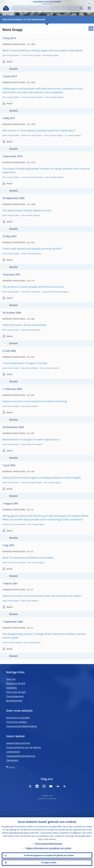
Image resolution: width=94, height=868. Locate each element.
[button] (89, 3)
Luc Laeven (69, 135)
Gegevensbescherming (18, 743)
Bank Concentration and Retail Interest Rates (28, 558)
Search (81, 8)
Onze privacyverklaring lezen (49, 844)
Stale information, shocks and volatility (24, 325)
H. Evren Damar (28, 55)
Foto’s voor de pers (16, 692)
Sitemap (12, 767)
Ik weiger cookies (49, 863)
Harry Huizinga (50, 135)
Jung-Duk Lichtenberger (52, 292)
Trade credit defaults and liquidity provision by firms (32, 249)
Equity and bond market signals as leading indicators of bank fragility (42, 478)
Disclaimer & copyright (18, 718)
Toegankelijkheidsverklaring (21, 756)
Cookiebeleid (13, 752)
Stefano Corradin (28, 135)
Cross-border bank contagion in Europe (25, 363)
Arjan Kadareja (27, 330)
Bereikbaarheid (14, 701)
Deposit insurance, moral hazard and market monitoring (35, 401)
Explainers (12, 688)
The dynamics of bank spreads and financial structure (33, 287)
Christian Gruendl (28, 97)
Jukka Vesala (8, 368)
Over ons (11, 679)
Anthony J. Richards (11, 524)
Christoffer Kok (27, 292)
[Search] (46, 8)
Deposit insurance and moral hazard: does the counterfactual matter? (42, 596)
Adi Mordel (47, 55)
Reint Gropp (7, 55)
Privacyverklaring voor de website (24, 747)
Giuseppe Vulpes (28, 483)
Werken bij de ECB (16, 683)
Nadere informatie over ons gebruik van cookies (49, 848)
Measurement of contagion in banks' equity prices (31, 439)
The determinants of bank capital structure (27, 210)
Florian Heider (27, 215)
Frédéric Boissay (28, 254)
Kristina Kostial (9, 643)
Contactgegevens (15, 696)
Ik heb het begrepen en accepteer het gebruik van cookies (49, 855)
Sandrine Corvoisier (11, 563)
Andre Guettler (51, 97)
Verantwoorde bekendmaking (21, 726)
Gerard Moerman (28, 444)
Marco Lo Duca (46, 368)
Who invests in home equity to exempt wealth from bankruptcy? (39, 130)
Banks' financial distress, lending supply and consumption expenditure (43, 50)
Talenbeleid (12, 760)
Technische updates (17, 722)
